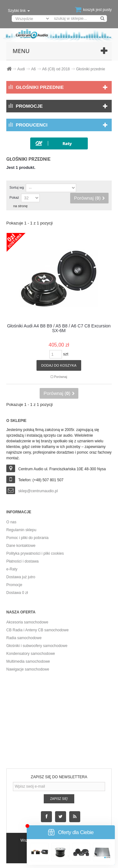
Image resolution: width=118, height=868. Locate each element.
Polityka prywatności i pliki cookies (35, 553)
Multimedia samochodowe (28, 661)
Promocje (29, 106)
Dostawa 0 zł (17, 593)
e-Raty (12, 569)
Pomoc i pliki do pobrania (27, 538)
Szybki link (19, 11)
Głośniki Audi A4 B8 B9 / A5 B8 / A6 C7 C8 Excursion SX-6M (59, 328)
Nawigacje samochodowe (28, 669)
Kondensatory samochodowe (31, 654)
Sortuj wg (17, 187)
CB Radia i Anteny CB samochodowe (37, 630)
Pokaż (14, 197)
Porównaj (61, 377)
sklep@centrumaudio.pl (38, 491)
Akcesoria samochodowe (27, 622)
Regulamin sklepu (21, 530)
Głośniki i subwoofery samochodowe (37, 646)
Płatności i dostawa (22, 561)
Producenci (32, 125)
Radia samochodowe (24, 638)
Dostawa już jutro (21, 577)
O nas (11, 522)
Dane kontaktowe (21, 546)
